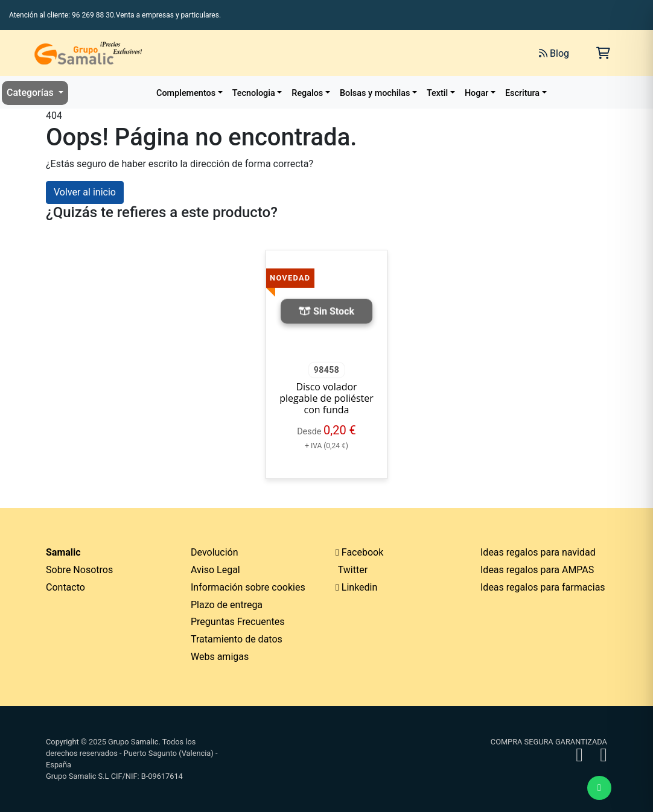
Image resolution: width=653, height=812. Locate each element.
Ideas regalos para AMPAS (537, 570)
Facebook (359, 552)
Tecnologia (254, 93)
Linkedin (356, 587)
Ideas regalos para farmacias (543, 587)
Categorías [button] (31, 93)
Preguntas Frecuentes (238, 622)
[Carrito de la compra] (603, 53)
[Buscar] (395, 53)
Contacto (65, 587)
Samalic (63, 552)
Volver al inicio (85, 192)
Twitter (352, 570)
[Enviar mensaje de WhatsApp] (599, 788)
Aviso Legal (215, 570)
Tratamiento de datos (237, 639)
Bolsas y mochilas (375, 93)
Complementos (186, 93)
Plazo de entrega (227, 605)
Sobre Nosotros (79, 570)
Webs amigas (220, 657)
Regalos (307, 93)
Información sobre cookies (248, 587)
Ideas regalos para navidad (538, 552)
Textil (437, 93)
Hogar (476, 93)
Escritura (522, 93)
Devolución (215, 552)
